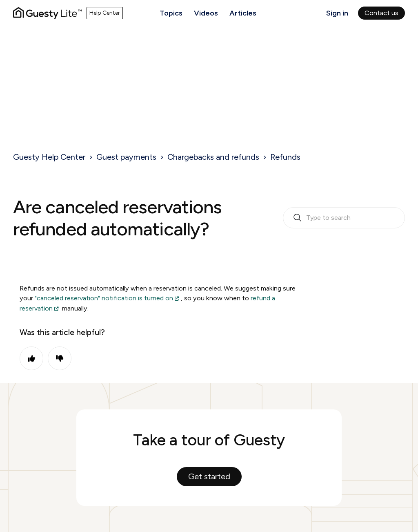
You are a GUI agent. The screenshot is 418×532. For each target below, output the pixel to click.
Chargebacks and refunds (213, 157)
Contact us (381, 13)
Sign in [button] (337, 13)
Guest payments (126, 157)
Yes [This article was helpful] (31, 358)
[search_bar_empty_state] (344, 218)
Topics (171, 13)
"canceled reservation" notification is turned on (104, 298)
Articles (243, 13)
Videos (206, 13)
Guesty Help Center (49, 157)
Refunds (285, 157)
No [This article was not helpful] (60, 358)
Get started (209, 476)
